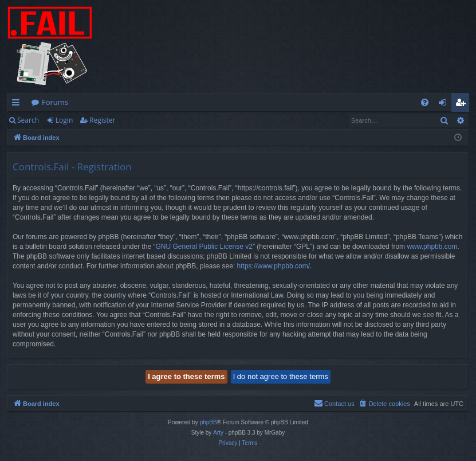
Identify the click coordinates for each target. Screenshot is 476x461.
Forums (55, 102)
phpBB (209, 422)
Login (64, 120)
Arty (218, 433)
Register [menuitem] (463, 104)
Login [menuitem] (445, 104)
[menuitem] (425, 102)
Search (28, 120)
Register (102, 120)
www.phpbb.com (432, 247)
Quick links (18, 104)
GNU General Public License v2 (204, 247)
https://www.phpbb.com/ (274, 266)
